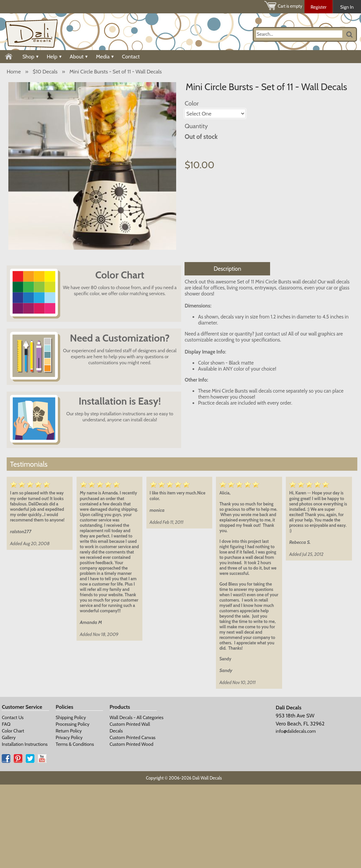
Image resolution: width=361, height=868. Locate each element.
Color (192, 103)
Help (54, 57)
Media (105, 57)
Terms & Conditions (75, 744)
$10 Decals (45, 72)
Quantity (196, 126)
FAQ (6, 724)
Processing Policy (73, 724)
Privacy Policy (69, 737)
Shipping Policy (71, 717)
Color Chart (13, 731)
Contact (131, 57)
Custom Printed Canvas (133, 737)
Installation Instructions (25, 744)
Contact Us (13, 717)
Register (319, 7)
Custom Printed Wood (132, 744)
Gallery (9, 737)
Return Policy (69, 731)
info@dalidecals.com (296, 731)
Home (14, 72)
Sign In (347, 7)
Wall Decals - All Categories (137, 717)
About (79, 57)
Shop (30, 57)
